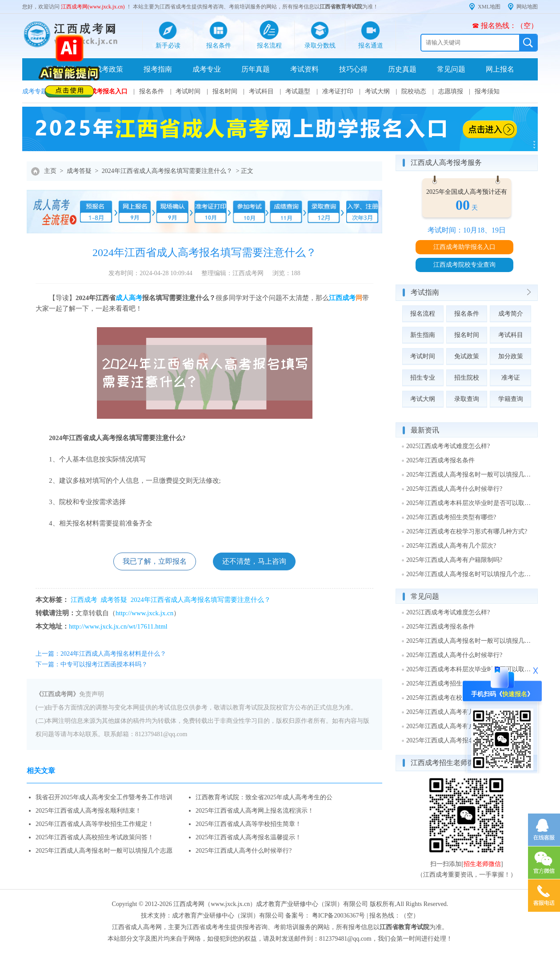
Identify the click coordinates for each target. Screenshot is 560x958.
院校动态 (414, 91)
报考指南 (158, 69)
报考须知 (487, 91)
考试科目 (261, 91)
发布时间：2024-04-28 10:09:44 (150, 273)
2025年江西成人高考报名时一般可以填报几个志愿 (104, 851)
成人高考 (129, 298)
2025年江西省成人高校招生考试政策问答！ (95, 837)
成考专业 (207, 69)
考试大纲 (377, 91)
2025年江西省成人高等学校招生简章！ (248, 824)
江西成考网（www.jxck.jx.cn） (215, 904)
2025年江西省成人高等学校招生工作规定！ (95, 824)
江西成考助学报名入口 (464, 247)
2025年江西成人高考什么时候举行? (244, 851)
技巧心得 (353, 69)
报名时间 (225, 91)
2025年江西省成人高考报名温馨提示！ (248, 837)
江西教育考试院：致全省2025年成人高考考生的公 (264, 797)
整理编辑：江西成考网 (232, 273)
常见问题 (451, 69)
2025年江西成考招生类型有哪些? (451, 517)
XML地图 (489, 7)
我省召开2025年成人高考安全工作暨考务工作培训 (104, 797)
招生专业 (423, 378)
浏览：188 (286, 273)
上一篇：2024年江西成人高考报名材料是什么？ (101, 654)
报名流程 (423, 314)
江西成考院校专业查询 (464, 265)
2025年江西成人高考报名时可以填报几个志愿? (469, 574)
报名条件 (152, 91)
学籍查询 (511, 399)
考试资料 (304, 69)
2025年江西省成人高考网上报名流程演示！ (255, 811)
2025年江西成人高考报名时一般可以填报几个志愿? (469, 475)
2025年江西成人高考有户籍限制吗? (454, 560)
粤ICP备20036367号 (339, 916)
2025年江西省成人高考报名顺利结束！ (88, 811)
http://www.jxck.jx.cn (144, 613)
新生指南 (423, 335)
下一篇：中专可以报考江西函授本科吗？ (92, 664)
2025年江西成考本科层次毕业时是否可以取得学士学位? (469, 503)
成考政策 (109, 69)
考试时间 (188, 91)
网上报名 (500, 69)
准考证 (511, 378)
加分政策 (511, 356)
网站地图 (527, 7)
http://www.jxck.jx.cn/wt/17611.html (118, 626)
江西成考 (342, 298)
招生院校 (467, 378)
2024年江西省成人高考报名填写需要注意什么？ (167, 171)
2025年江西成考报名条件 (440, 460)
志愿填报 (451, 91)
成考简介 (511, 314)
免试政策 (467, 356)
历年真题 (256, 69)
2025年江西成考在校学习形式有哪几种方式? (467, 531)
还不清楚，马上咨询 (254, 561)
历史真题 (402, 69)
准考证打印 (338, 91)
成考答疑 (79, 171)
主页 (50, 171)
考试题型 (298, 91)
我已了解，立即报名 (155, 561)
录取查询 (467, 399)
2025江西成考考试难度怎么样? (448, 446)
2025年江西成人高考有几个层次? (451, 546)
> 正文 (245, 171)
